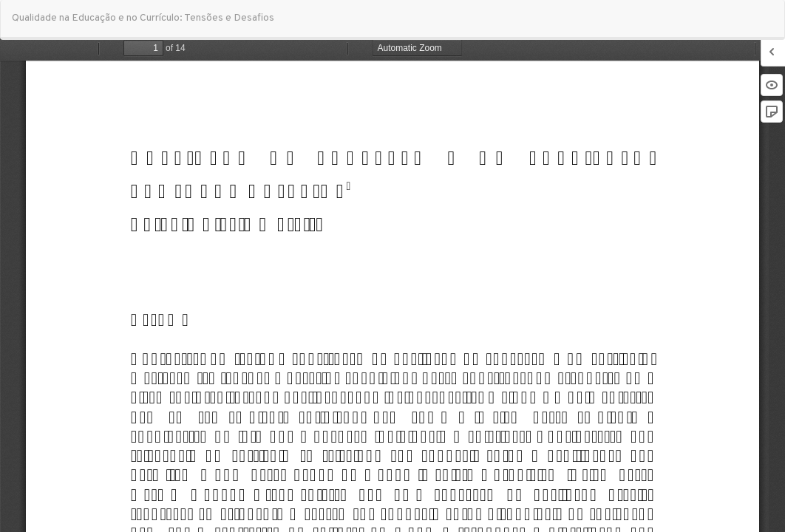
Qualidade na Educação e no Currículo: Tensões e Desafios (143, 18)
